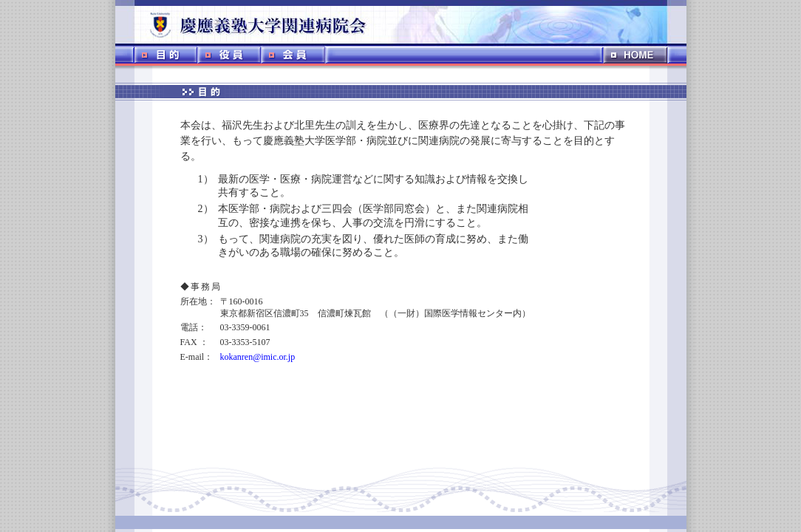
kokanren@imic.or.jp (258, 357)
